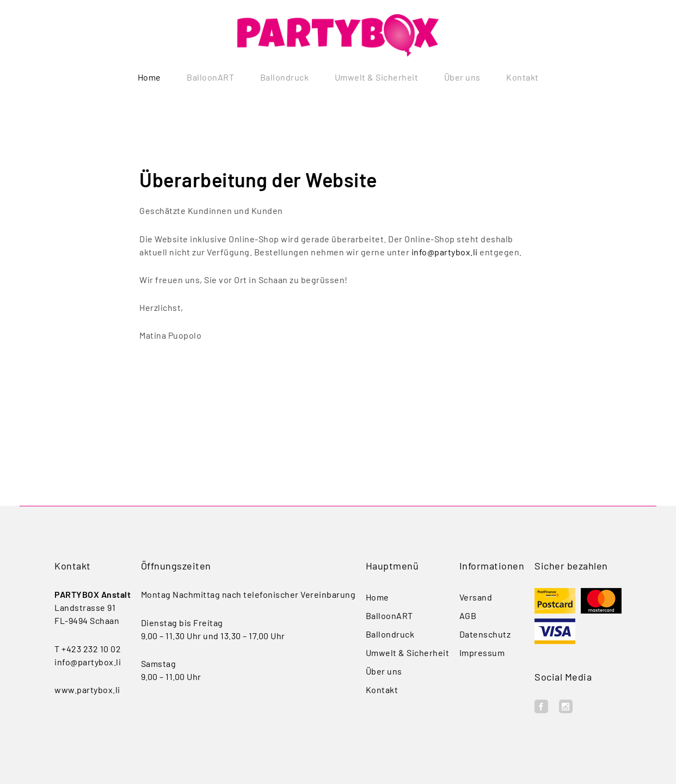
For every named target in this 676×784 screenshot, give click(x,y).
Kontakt (523, 77)
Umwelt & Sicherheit (377, 77)
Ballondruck (285, 77)
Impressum (482, 653)
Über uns (462, 77)
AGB (468, 615)
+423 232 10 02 (91, 649)
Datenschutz (485, 634)
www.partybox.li (87, 690)
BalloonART (210, 77)
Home (149, 77)
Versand (476, 597)
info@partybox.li (445, 252)
